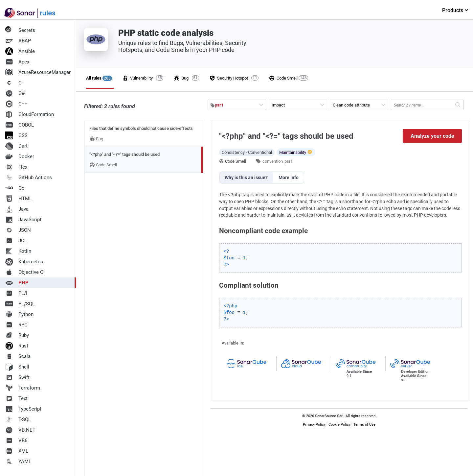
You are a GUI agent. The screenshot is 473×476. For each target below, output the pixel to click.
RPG (16, 325)
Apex (17, 62)
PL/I (16, 293)
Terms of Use (364, 425)
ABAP (18, 41)
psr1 (289, 161)
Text (16, 398)
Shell (17, 367)
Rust (17, 346)
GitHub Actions (29, 178)
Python (19, 314)
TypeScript (23, 409)
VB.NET (20, 430)
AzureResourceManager (38, 72)
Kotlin (18, 251)
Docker (20, 156)
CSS (16, 135)
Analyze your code (432, 136)
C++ (16, 104)
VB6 (16, 440)
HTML (19, 199)
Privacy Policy (314, 425)
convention (273, 161)
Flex (16, 167)
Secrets (20, 30)
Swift (17, 377)
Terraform (23, 388)
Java (17, 209)
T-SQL (18, 419)
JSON (18, 230)
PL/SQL (20, 304)
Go (15, 188)
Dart (16, 146)
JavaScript (23, 220)
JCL (16, 241)
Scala (18, 356)
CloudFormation (30, 114)
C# (15, 93)
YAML (18, 462)
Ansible (20, 51)
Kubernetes (24, 262)
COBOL (20, 125)
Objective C (24, 272)
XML (17, 451)
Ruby (17, 335)
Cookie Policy (339, 425)
